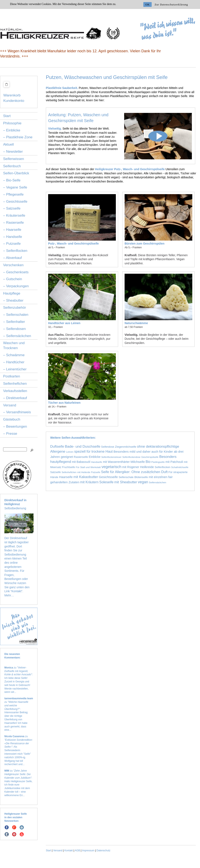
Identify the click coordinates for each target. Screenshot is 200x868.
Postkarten (12, 376)
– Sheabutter (13, 300)
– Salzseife (12, 208)
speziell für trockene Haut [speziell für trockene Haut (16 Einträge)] (93, 451)
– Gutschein (13, 279)
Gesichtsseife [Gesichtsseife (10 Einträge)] (108, 477)
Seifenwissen (14, 159)
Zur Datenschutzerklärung (171, 4)
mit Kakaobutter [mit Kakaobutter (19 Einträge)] (86, 477)
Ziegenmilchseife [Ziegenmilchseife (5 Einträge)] (126, 447)
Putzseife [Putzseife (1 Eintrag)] (96, 472)
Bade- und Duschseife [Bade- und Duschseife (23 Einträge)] (82, 446)
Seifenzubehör (15, 308)
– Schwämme (14, 355)
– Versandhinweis (17, 412)
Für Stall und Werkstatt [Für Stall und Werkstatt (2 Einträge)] (88, 467)
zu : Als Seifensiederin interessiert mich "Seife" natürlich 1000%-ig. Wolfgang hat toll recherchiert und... (19, 750)
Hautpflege (12, 293)
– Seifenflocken (15, 251)
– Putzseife (12, 244)
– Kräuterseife (14, 215)
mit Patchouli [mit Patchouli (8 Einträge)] (174, 462)
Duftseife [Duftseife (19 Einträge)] (57, 446)
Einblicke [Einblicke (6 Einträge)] (95, 457)
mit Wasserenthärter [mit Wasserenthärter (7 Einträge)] (116, 462)
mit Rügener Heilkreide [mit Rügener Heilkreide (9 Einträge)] (138, 467)
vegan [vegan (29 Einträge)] (143, 482)
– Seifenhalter (14, 322)
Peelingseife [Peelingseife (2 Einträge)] (158, 462)
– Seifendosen (14, 329)
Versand (10, 405)
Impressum (88, 851)
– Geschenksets (16, 272)
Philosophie (12, 123)
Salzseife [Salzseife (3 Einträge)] (56, 472)
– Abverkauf (12, 258)
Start (7, 116)
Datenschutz (103, 851)
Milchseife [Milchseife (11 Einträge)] (138, 462)
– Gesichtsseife (15, 202)
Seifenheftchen (15, 384)
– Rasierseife (13, 223)
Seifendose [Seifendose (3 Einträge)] (108, 447)
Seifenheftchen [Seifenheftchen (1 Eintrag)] (69, 472)
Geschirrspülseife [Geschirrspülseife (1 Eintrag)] (150, 457)
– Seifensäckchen (17, 336)
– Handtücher (14, 362)
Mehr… (9, 595)
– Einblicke (12, 130)
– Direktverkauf (15, 398)
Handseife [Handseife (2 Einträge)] (97, 462)
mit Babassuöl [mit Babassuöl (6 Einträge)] (81, 462)
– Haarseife (12, 230)
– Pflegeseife (13, 194)
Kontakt (69, 851)
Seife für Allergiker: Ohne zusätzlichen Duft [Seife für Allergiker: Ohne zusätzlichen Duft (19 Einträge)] (134, 472)
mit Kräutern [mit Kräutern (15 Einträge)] (89, 482)
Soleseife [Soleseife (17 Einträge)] (106, 482)
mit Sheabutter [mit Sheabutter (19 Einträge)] (126, 482)
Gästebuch (12, 419)
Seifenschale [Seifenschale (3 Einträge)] (126, 477)
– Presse (10, 434)
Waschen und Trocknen (14, 345)
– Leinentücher (15, 369)
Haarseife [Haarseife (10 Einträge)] (66, 477)
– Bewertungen (15, 427)
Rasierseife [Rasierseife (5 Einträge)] (81, 457)
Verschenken (13, 265)
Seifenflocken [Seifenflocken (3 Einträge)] (163, 467)
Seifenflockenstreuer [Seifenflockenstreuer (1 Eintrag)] (111, 457)
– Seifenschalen (16, 315)
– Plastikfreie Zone (18, 137)
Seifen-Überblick (16, 173)
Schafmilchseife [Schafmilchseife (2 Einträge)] (180, 467)
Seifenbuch (12, 166)
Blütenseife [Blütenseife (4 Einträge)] (141, 477)
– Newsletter (13, 152)
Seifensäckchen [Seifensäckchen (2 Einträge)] (158, 482)
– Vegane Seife (15, 187)
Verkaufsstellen (15, 391)
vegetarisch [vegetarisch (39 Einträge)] (111, 467)
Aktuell (8, 144)
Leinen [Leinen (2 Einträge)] (70, 452)
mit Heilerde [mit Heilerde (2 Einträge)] (84, 472)
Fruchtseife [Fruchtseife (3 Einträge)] (69, 467)
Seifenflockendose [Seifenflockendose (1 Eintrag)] (131, 457)
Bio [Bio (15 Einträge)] (148, 462)
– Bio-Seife (12, 180)
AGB (77, 851)
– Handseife (13, 237)
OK (148, 4)
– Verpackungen (16, 286)
